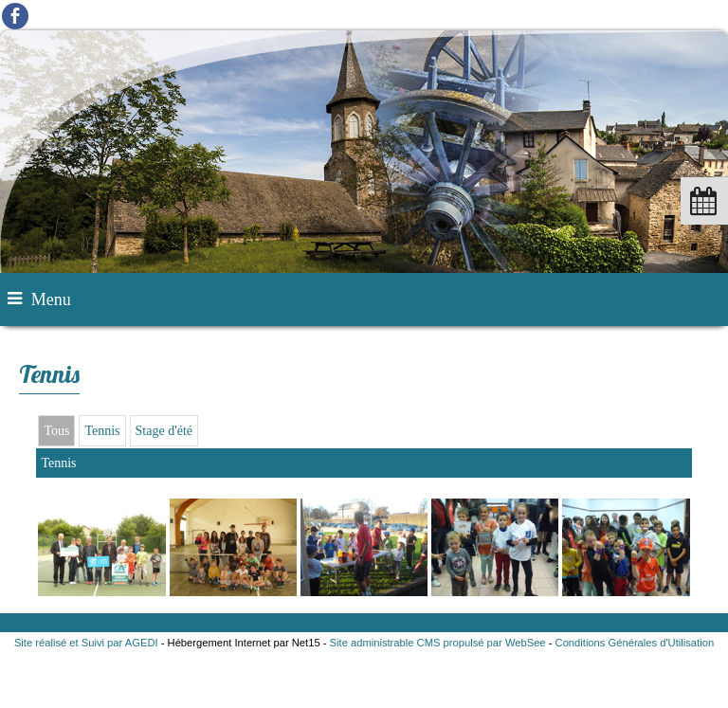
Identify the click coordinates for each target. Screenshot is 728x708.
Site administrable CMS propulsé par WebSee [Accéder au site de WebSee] (438, 643)
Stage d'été (164, 431)
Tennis (102, 431)
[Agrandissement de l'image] (101, 592)
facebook (15, 16)
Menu (51, 300)
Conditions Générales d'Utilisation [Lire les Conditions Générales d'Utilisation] (635, 643)
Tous (56, 431)
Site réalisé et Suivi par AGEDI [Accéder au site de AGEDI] (86, 643)
